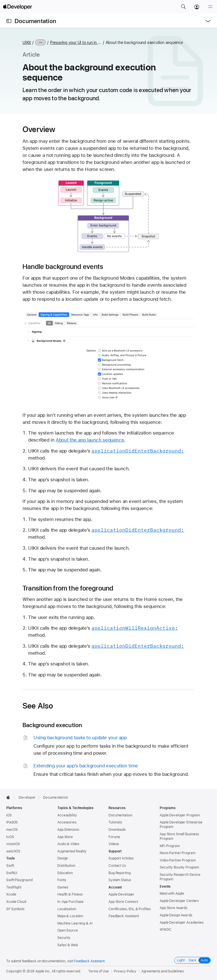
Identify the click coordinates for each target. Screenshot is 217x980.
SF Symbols (15, 909)
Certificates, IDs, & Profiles (130, 909)
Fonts (62, 880)
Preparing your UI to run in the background (76, 43)
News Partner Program (178, 853)
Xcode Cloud (16, 902)
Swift (10, 866)
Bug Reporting (119, 873)
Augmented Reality (72, 851)
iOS (9, 815)
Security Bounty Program (179, 867)
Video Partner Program (178, 860)
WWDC (166, 930)
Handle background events (63, 267)
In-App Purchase (70, 902)
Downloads (117, 830)
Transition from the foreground (68, 588)
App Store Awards (173, 908)
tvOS (10, 837)
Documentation (35, 21)
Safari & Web (68, 945)
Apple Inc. (43, 971)
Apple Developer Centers (179, 901)
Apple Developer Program (180, 815)
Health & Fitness (70, 894)
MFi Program (170, 846)
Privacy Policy (125, 971)
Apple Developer (121, 894)
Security (64, 938)
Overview (39, 129)
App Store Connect (123, 902)
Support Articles (121, 858)
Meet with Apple (172, 894)
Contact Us (117, 866)
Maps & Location (70, 916)
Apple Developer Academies (182, 923)
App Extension (68, 830)
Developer (27, 798)
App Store (65, 837)
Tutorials (115, 822)
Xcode (11, 894)
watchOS (13, 851)
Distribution (66, 866)
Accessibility (67, 815)
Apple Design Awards (176, 915)
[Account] (197, 7)
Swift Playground (19, 880)
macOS (12, 830)
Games (63, 887)
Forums (114, 837)
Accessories (67, 822)
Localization (67, 909)
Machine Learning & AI (75, 923)
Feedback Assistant (124, 916)
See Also (38, 706)
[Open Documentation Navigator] (9, 21)
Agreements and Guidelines (163, 971)
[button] (183, 7)
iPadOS (12, 822)
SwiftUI (12, 873)
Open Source (68, 930)
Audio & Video (68, 844)
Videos (114, 844)
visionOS (13, 844)
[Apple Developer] (17, 7)
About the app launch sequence (90, 440)
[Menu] (210, 7)
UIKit (27, 43)
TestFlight (14, 887)
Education (65, 873)
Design (63, 858)
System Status (120, 880)
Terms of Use (99, 971)
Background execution (52, 725)
